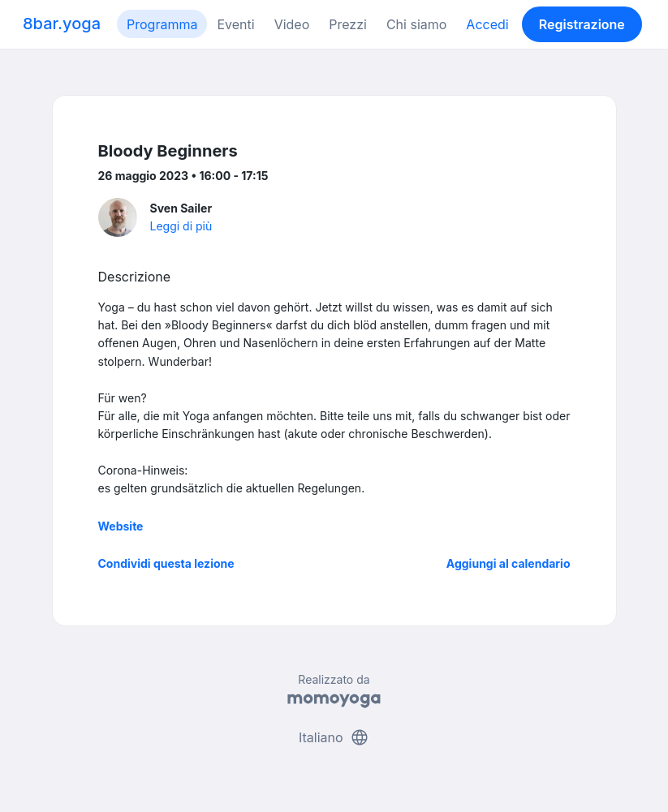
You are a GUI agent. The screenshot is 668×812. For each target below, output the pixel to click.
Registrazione (582, 24)
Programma (162, 24)
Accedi (487, 24)
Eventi (235, 24)
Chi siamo (416, 24)
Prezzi (348, 24)
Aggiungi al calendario (509, 563)
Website (121, 526)
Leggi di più (181, 226)
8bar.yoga (62, 24)
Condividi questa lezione (166, 563)
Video (292, 24)
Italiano (334, 737)
